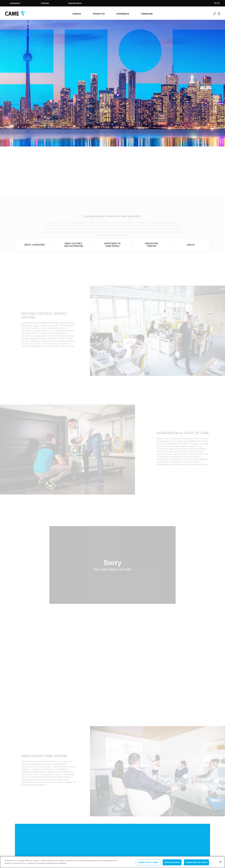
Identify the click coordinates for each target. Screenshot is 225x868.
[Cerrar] (220, 862)
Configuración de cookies (148, 862)
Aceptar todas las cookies (196, 862)
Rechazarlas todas (172, 862)
